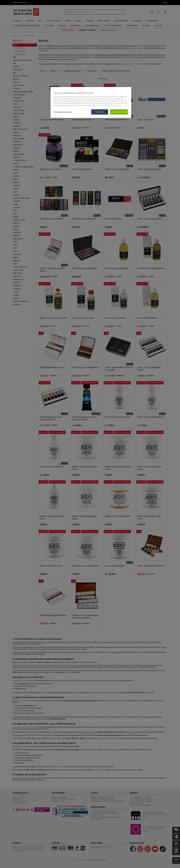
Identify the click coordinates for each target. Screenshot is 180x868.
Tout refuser (100, 112)
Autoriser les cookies (119, 112)
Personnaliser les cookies (63, 112)
